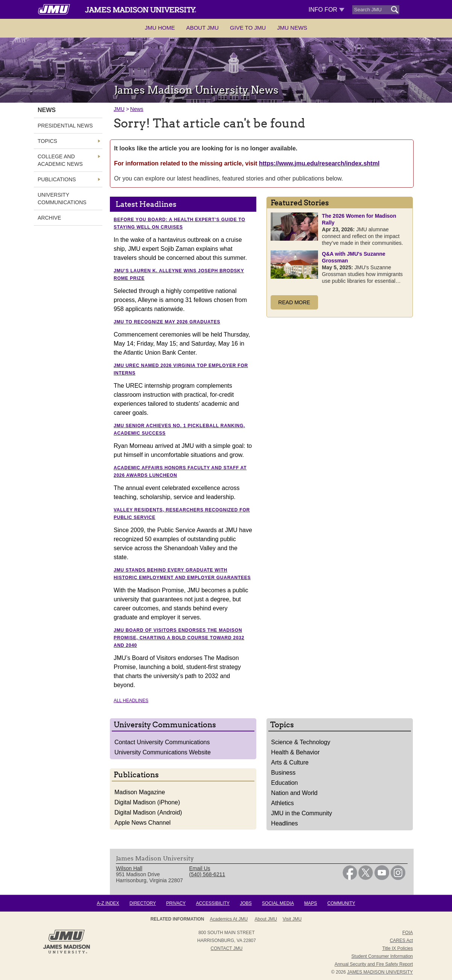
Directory (143, 903)
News (137, 109)
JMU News (292, 28)
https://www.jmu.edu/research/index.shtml (319, 163)
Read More (294, 302)
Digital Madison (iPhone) (147, 802)
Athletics (282, 803)
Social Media (278, 903)
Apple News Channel (142, 823)
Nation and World (294, 793)
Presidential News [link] (65, 126)
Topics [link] (47, 141)
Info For (326, 10)
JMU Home (160, 28)
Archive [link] (49, 218)
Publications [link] (57, 179)
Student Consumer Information (382, 956)
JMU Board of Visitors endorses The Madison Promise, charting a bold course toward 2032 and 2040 (179, 638)
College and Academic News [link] (60, 160)
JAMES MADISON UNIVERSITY (380, 972)
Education (284, 783)
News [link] (47, 110)
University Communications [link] (62, 199)
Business (283, 773)
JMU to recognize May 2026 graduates (167, 322)
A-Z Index (108, 903)
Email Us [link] (200, 868)
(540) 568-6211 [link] (207, 874)
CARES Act (401, 941)
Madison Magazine (140, 792)
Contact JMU (227, 948)
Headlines (284, 823)
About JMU (202, 28)
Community (341, 903)
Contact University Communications (162, 742)
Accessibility (213, 903)
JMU (119, 109)
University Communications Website (163, 752)
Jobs (246, 903)
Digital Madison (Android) (148, 812)
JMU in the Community (301, 813)
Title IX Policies (397, 948)
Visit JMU (292, 919)
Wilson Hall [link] (129, 868)
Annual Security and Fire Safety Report (374, 964)
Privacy (176, 903)
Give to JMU (248, 28)
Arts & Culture (290, 762)
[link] (350, 878)
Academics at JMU (229, 919)
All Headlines (131, 701)
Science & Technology (301, 742)
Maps (310, 903)
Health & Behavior (295, 752)
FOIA (408, 933)
